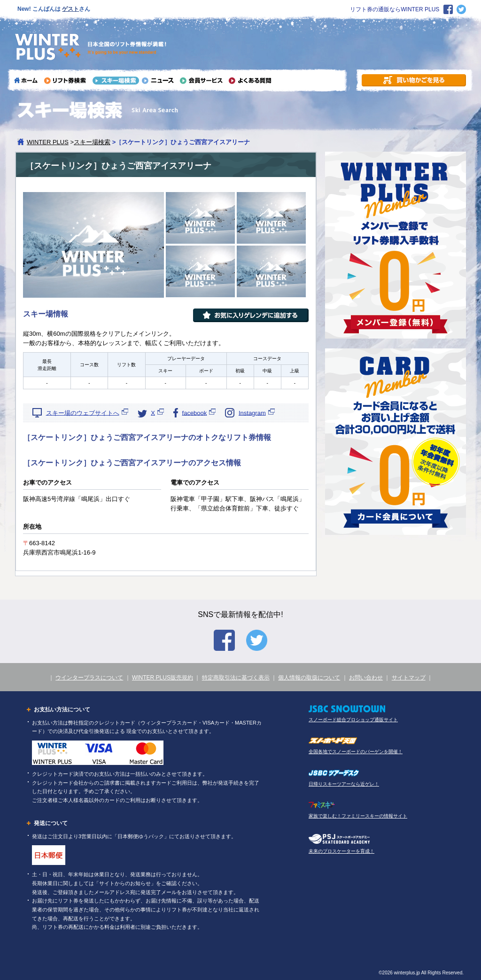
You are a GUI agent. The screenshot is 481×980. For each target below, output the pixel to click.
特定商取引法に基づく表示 (236, 678)
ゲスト (70, 9)
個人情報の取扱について (309, 678)
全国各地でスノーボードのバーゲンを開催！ (356, 752)
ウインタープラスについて (89, 678)
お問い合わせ (366, 678)
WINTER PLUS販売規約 (163, 678)
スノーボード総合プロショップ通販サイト (353, 720)
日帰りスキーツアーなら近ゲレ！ (344, 784)
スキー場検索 (92, 142)
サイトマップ (409, 678)
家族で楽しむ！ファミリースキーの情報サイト (358, 816)
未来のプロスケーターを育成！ (341, 851)
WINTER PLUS (48, 142)
